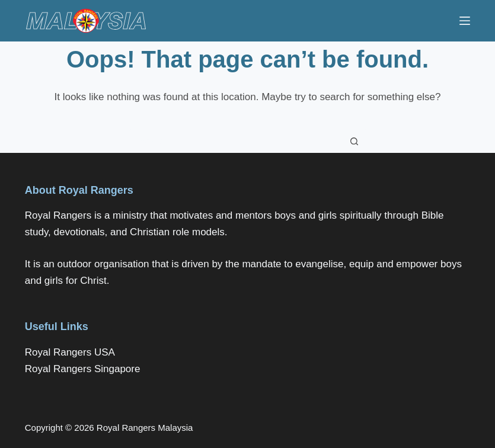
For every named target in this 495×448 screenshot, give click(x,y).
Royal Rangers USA (70, 352)
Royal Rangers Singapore (83, 369)
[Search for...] (236, 141)
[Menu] (465, 21)
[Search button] (355, 141)
